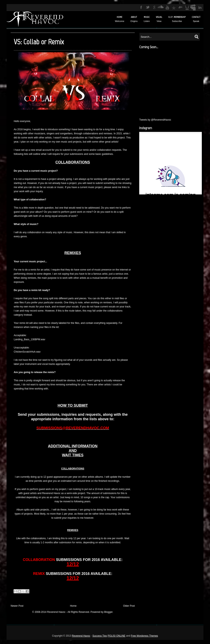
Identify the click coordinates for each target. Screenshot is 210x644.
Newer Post (17, 606)
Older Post (129, 606)
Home (73, 606)
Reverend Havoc (81, 636)
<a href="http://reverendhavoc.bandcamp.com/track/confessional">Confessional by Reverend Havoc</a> (170, 82)
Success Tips (100, 636)
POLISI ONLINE (117, 636)
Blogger (108, 612)
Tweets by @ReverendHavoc (155, 120)
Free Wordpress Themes (144, 636)
